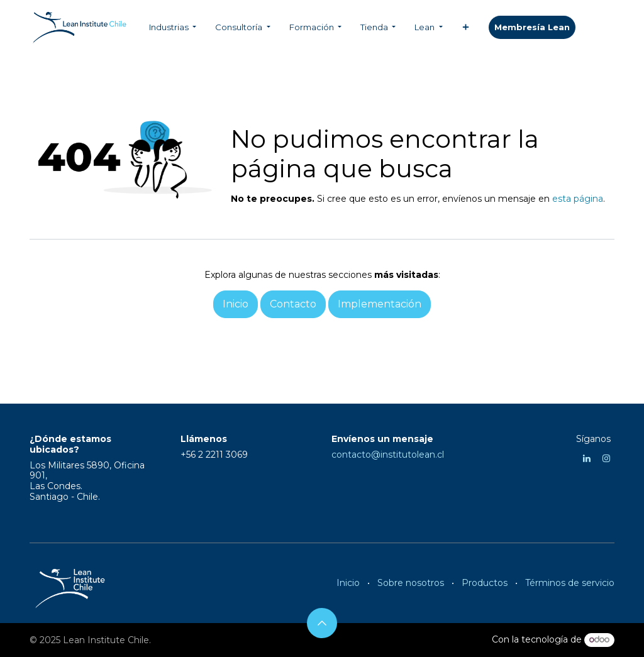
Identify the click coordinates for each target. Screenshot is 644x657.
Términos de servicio (570, 583)
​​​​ (532, 28)
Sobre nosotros (411, 583)
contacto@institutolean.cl (388, 455)
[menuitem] (173, 28)
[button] (322, 623)
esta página (578, 199)
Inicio (348, 583)
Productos (485, 583)
